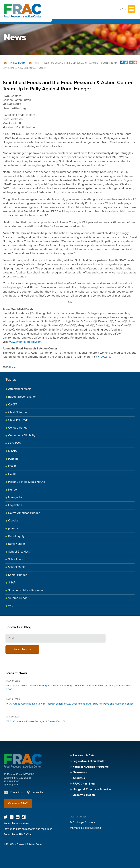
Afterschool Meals (20, 389)
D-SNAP (13, 451)
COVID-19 (14, 443)
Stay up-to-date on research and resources (28, 829)
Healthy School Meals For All (27, 482)
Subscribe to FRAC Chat (18, 834)
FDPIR (12, 467)
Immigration (16, 498)
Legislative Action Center (89, 761)
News (30, 63)
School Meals (17, 567)
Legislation (15, 505)
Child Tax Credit (18, 420)
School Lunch (17, 559)
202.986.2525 (11, 785)
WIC (11, 606)
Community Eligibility (22, 436)
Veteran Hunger (18, 598)
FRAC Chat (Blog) (84, 784)
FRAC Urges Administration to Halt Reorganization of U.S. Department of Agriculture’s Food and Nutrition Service (70, 704)
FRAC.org (104, 357)
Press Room (18, 63)
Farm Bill (14, 459)
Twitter (6, 817)
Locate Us (37, 792)
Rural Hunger (17, 544)
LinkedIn (18, 817)
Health (12, 474)
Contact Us (16, 792)
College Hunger (18, 428)
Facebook (12, 817)
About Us (79, 778)
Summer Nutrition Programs (26, 591)
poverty (13, 529)
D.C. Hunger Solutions (83, 822)
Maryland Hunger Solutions (85, 828)
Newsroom (80, 773)
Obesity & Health (84, 795)
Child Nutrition (17, 412)
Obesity (13, 521)
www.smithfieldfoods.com (25, 342)
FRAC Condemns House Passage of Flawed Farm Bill (36, 721)
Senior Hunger (17, 575)
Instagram (24, 817)
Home (5, 63)
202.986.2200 (11, 781)
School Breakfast (19, 552)
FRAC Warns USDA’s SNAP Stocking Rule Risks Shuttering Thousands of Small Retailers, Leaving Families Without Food (70, 687)
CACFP (13, 405)
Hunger (13, 367)
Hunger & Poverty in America (92, 789)
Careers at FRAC (18, 803)
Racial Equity (16, 536)
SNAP (12, 583)
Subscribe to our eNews (17, 823)
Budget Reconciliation (22, 397)
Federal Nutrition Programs (91, 767)
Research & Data (84, 756)
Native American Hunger (24, 513)
